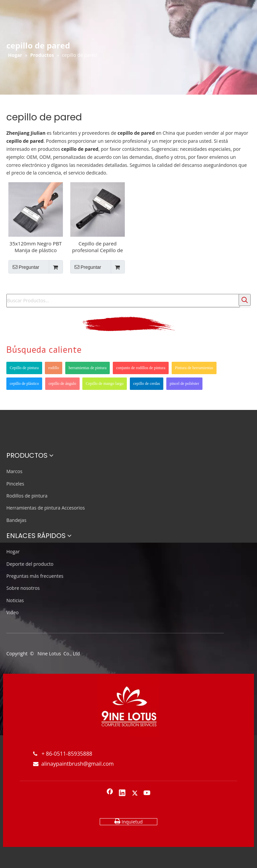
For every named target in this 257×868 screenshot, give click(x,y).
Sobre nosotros (23, 588)
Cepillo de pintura (24, 368)
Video (13, 612)
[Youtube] (147, 793)
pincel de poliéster (184, 384)
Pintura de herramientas (194, 368)
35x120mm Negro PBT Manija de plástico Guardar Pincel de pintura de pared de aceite (35, 247)
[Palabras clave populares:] (245, 300)
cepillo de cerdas (147, 384)
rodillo (54, 368)
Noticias (15, 600)
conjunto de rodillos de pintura (141, 368)
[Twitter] (135, 793)
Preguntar (24, 267)
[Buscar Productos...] (123, 301)
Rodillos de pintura (27, 496)
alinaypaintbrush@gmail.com (73, 764)
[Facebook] (110, 793)
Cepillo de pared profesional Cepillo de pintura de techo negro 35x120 (98, 247)
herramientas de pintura (88, 368)
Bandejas (16, 520)
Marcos (14, 471)
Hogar (13, 552)
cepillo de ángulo (62, 384)
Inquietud (129, 822)
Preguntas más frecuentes (35, 576)
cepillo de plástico (24, 384)
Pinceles (15, 484)
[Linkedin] (122, 793)
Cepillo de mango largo (105, 384)
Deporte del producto (30, 564)
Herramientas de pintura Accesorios (46, 508)
